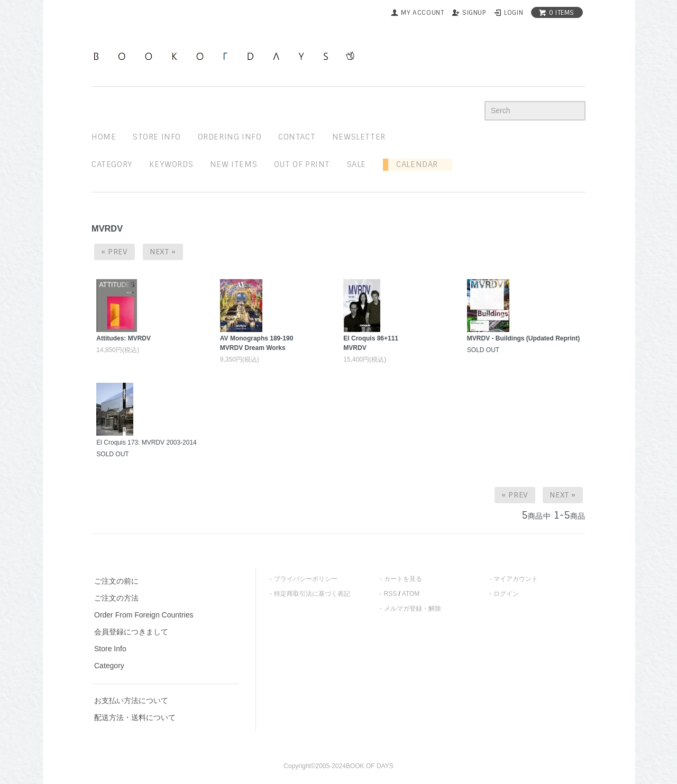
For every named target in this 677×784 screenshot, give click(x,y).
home (104, 137)
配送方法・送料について (135, 717)
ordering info (230, 137)
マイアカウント (516, 579)
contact (297, 137)
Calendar (413, 164)
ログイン (506, 594)
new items (234, 164)
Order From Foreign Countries (144, 615)
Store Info (110, 649)
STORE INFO (157, 137)
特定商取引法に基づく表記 (312, 594)
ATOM (411, 594)
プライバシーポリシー (306, 579)
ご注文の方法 (116, 598)
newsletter (359, 137)
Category (112, 164)
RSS (391, 594)
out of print (302, 164)
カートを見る (403, 579)
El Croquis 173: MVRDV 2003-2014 (146, 442)
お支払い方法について (131, 700)
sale (356, 164)
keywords (171, 164)
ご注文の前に (116, 581)
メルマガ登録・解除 (413, 608)
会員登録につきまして (131, 632)
